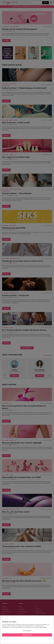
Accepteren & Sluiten (27, 635)
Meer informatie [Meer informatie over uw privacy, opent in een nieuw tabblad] (43, 627)
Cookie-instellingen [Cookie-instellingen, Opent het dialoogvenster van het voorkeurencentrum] (27, 631)
